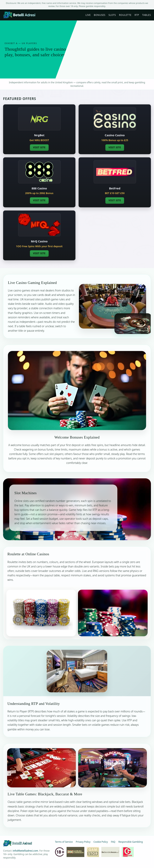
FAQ (113, 842)
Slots (112, 15)
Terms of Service (64, 842)
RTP (137, 15)
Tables (147, 15)
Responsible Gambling (130, 842)
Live (88, 15)
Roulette (125, 15)
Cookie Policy (101, 842)
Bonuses (100, 15)
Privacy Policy (83, 842)
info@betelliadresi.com (25, 851)
